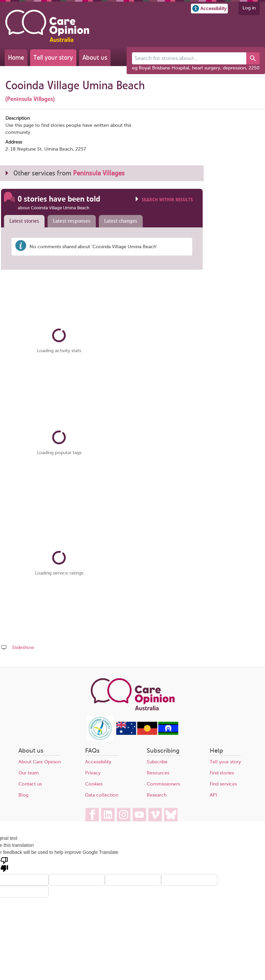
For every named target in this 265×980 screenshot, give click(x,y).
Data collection (102, 795)
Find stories (222, 773)
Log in (249, 8)
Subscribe (157, 762)
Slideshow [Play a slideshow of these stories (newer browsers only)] (23, 647)
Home (16, 58)
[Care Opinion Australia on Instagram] (124, 815)
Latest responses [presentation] (72, 221)
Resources (158, 773)
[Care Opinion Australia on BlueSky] (171, 815)
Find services (223, 784)
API (213, 795)
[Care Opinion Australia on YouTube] (139, 815)
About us (95, 58)
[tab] (23, 221)
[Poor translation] (4, 864)
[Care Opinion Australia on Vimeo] (155, 815)
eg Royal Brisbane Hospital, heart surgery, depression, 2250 (196, 68)
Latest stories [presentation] (24, 221)
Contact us (30, 784)
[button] (209, 9)
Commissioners (163, 784)
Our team (29, 773)
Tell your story (53, 58)
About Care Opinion (40, 762)
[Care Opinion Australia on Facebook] (92, 815)
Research (157, 795)
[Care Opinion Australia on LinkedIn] (108, 815)
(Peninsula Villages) (30, 99)
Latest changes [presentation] (121, 221)
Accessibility (98, 762)
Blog (23, 795)
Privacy (93, 773)
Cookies (94, 784)
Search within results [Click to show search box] (167, 200)
